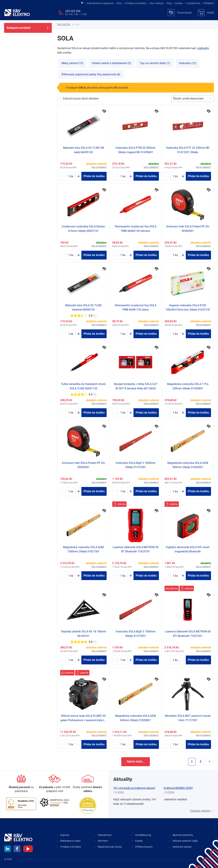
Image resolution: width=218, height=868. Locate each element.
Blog (169, 3)
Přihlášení (208, 3)
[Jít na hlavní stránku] (82, 3)
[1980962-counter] (71, 413)
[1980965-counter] (71, 334)
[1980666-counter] (123, 744)
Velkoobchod (105, 835)
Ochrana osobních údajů (185, 841)
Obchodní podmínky (183, 835)
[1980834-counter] (175, 255)
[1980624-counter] (175, 413)
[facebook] (17, 849)
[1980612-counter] (123, 660)
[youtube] (28, 849)
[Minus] (63, 176)
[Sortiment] (88, 784)
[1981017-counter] (71, 744)
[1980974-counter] (123, 413)
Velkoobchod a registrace (100, 3)
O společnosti (193, 3)
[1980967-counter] (123, 334)
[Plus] (79, 176)
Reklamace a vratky (70, 841)
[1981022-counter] (123, 576)
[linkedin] (7, 849)
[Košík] (206, 13)
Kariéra (179, 3)
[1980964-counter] (71, 176)
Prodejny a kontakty (136, 3)
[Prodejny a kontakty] (54, 784)
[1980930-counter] (71, 660)
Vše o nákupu (157, 3)
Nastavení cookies (182, 847)
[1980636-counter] (175, 576)
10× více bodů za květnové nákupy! (134, 788)
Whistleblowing (143, 835)
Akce (119, 3)
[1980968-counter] (123, 255)
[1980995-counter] (71, 255)
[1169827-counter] (123, 176)
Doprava (65, 835)
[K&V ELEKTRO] (17, 13)
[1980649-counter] (175, 334)
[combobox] (174, 99)
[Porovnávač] (180, 13)
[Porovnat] (104, 112)
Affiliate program (144, 847)
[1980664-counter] (175, 491)
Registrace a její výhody (110, 847)
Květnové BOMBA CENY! (178, 788)
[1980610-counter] (123, 491)
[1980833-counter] (71, 491)
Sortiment (103, 841)
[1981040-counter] (175, 744)
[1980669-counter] (71, 576)
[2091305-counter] (175, 660)
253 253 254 (73, 11)
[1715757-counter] (175, 176)
